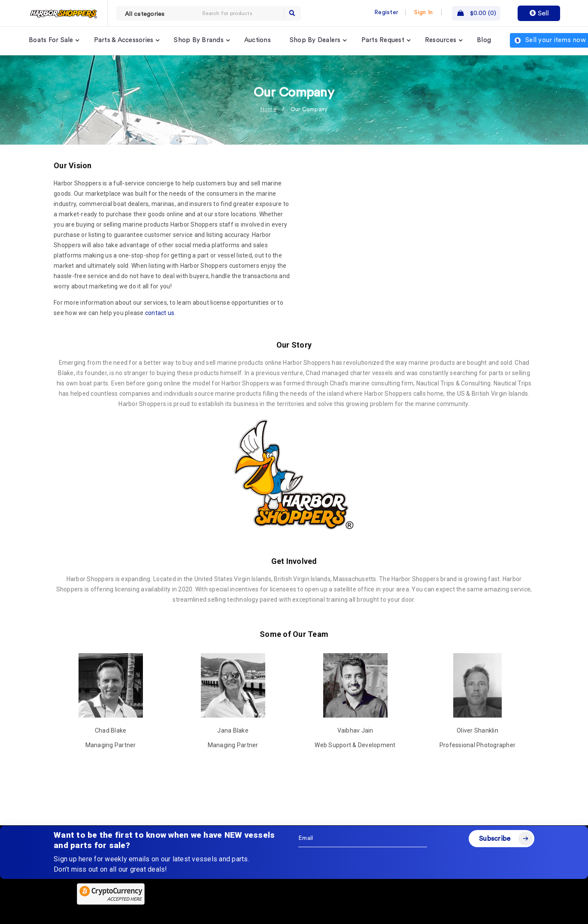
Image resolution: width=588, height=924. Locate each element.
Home (268, 109)
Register (386, 12)
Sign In (423, 12)
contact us (160, 313)
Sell (539, 13)
